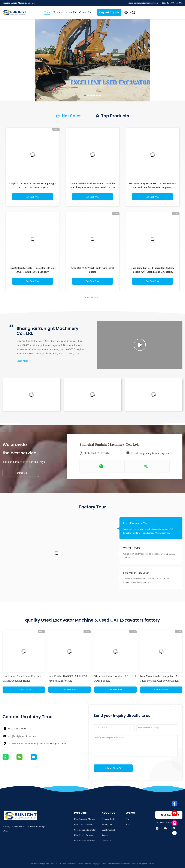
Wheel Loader (132, 548)
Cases (128, 819)
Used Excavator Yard (136, 523)
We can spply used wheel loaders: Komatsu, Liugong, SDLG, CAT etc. (149, 556)
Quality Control (108, 830)
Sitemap (105, 835)
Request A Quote (109, 12)
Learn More (24, 361)
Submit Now (113, 768)
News (128, 825)
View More (92, 298)
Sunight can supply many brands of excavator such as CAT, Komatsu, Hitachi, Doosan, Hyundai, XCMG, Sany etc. (148, 531)
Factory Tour (107, 825)
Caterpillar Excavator (136, 573)
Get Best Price (33, 197)
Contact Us (85, 12)
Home (47, 12)
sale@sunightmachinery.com (22, 736)
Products (58, 12)
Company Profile (109, 819)
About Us (71, 12)
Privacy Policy (37, 864)
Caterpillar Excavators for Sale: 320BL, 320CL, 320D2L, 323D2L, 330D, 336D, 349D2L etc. (147, 581)
